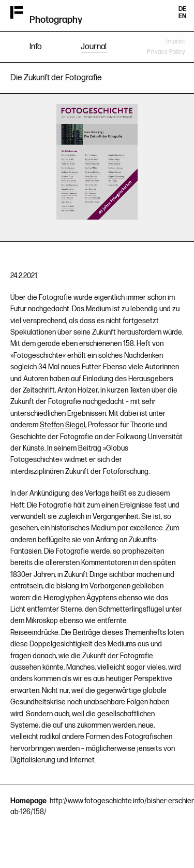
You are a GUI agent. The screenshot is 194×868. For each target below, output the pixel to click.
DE (182, 9)
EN (182, 16)
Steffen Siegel (63, 425)
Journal (94, 47)
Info (36, 47)
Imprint (176, 42)
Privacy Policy (166, 52)
